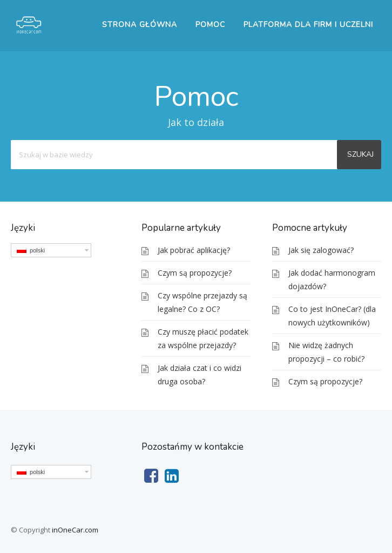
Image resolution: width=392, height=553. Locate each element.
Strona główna (140, 25)
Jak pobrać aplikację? (194, 250)
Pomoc (210, 25)
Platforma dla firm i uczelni (308, 25)
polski (31, 250)
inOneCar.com (75, 530)
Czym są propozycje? (195, 273)
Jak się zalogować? (321, 250)
